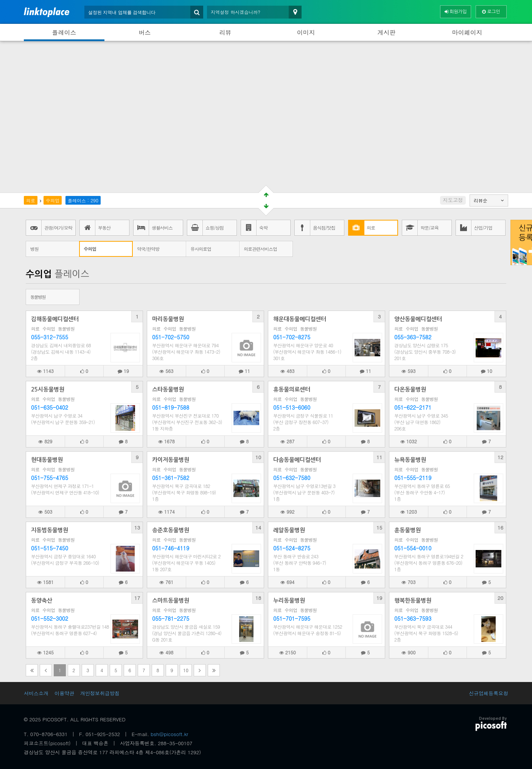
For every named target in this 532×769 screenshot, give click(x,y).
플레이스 (64, 32)
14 (258, 527)
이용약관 (64, 693)
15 (380, 527)
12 (501, 457)
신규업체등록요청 (488, 693)
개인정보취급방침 (100, 693)
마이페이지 (467, 32)
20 (501, 598)
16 (501, 527)
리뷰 (226, 32)
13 (137, 527)
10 (258, 457)
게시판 (387, 32)
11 (380, 457)
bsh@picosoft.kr (169, 734)
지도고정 (453, 200)
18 (258, 598)
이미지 (306, 32)
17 (137, 598)
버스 (145, 32)
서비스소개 (36, 693)
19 (380, 598)
